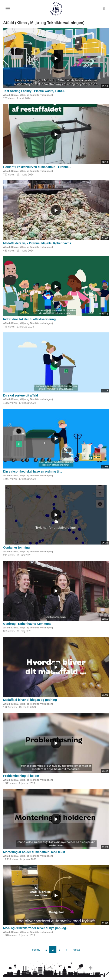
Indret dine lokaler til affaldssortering (29, 319)
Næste (76, 950)
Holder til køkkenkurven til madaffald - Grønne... (37, 167)
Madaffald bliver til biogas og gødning (30, 700)
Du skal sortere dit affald (21, 395)
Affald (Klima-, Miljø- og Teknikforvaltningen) (28, 95)
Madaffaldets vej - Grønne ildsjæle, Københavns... (38, 243)
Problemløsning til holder (21, 776)
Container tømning (16, 547)
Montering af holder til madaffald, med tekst (34, 852)
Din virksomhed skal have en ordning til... (33, 471)
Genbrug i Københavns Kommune (27, 624)
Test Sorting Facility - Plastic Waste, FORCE (34, 91)
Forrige (36, 950)
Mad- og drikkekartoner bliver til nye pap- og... (36, 928)
